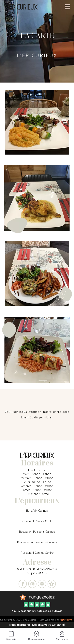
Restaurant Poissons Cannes (37, 532)
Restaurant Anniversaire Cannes (37, 542)
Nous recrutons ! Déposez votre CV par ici (37, 625)
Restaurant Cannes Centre (37, 521)
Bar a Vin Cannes (37, 511)
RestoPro (67, 620)
